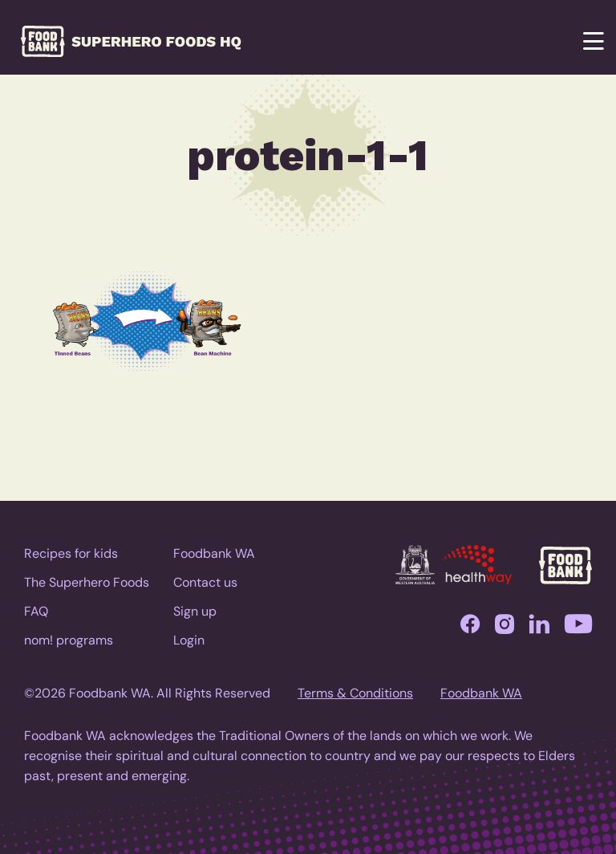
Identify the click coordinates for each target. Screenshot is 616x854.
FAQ (36, 611)
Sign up (195, 611)
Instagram (505, 628)
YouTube (578, 628)
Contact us (205, 582)
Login (189, 640)
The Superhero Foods (87, 582)
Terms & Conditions (355, 693)
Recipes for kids (71, 553)
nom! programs (69, 640)
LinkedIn (539, 628)
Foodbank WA (214, 553)
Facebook (470, 628)
